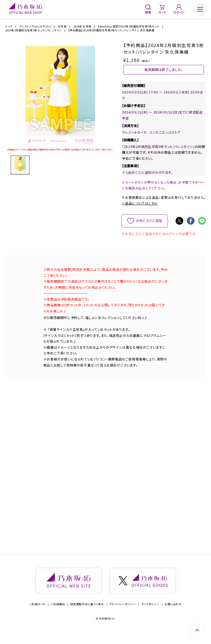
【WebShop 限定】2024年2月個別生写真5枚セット (129, 27)
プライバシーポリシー (123, 615)
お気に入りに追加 (149, 227)
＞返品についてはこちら (139, 209)
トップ (9, 27)
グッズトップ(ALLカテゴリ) (35, 27)
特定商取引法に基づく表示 (87, 615)
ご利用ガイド (38, 615)
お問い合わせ (173, 615)
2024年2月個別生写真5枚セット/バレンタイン (34, 31)
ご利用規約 (58, 615)
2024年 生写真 (82, 27)
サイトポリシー (150, 615)
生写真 (62, 27)
